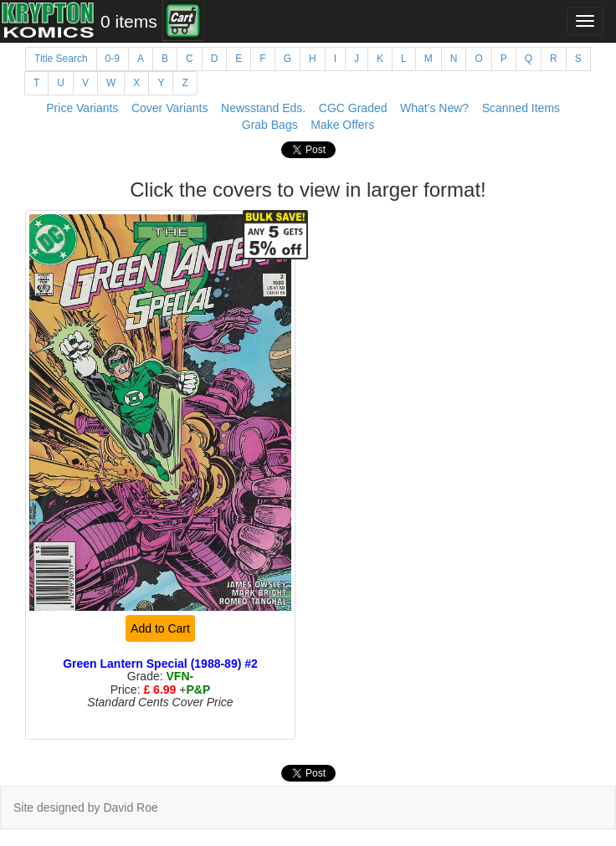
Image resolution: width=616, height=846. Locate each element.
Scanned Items (521, 108)
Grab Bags (270, 125)
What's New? (434, 108)
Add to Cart (160, 628)
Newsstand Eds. (263, 108)
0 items (129, 21)
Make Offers (342, 125)
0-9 (113, 59)
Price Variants (82, 108)
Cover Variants (170, 108)
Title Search (61, 59)
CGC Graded (353, 108)
